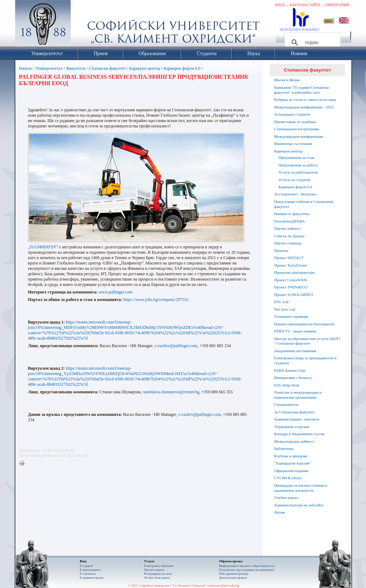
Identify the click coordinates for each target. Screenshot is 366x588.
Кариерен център (145, 68)
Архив (280, 512)
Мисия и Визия (287, 80)
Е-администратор (91, 578)
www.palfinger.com (116, 292)
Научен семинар (288, 243)
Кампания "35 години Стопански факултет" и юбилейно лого (301, 90)
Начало (26, 68)
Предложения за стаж (296, 157)
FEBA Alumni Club (290, 370)
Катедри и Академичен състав (299, 434)
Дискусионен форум (233, 578)
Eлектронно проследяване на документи (247, 570)
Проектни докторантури (294, 272)
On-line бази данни (157, 578)
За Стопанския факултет (294, 412)
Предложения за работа (298, 165)
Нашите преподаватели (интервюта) (304, 324)
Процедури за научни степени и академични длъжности (301, 488)
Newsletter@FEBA (290, 221)
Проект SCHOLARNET (294, 295)
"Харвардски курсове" (293, 463)
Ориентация (337, 5)
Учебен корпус (286, 497)
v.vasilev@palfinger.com (176, 346)
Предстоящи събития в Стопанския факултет (303, 204)
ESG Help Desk (287, 385)
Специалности (286, 404)
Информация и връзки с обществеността (247, 566)
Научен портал (154, 570)
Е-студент (86, 566)
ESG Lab (281, 302)
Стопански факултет (107, 68)
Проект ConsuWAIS (291, 280)
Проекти (281, 251)
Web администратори (234, 574)
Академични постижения (295, 351)
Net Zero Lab (285, 309)
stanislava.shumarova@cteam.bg (171, 392)
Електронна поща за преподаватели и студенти (305, 360)
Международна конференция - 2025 (304, 107)
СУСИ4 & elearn (288, 478)
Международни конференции (299, 136)
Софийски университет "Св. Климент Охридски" (83, 25)
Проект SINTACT (289, 258)
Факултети (76, 68)
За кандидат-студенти (292, 114)
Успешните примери (291, 316)
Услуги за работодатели (298, 172)
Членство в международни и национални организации (298, 395)
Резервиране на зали (158, 574)
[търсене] (311, 43)
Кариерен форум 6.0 (182, 68)
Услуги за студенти (294, 180)
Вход (280, 5)
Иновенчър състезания (293, 144)
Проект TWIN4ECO (291, 287)
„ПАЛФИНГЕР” (43, 247)
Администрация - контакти (297, 419)
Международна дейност (294, 441)
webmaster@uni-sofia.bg (223, 585)
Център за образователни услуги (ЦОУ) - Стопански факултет (307, 341)
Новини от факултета (292, 214)
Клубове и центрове (291, 456)
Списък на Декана (289, 236)
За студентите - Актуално (295, 194)
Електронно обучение (159, 566)
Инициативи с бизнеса (293, 378)
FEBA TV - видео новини (295, 331)
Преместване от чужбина (295, 122)
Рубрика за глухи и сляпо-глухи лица (305, 99)
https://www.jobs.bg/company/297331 (156, 300)
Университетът (49, 68)
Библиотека (284, 448)
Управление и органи (292, 427)
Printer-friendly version (24, 463)
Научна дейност (288, 228)
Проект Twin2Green (291, 265)
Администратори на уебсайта (299, 505)
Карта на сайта (305, 5)
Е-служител (88, 574)
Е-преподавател (90, 570)
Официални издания (291, 471)
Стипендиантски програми (296, 129)
